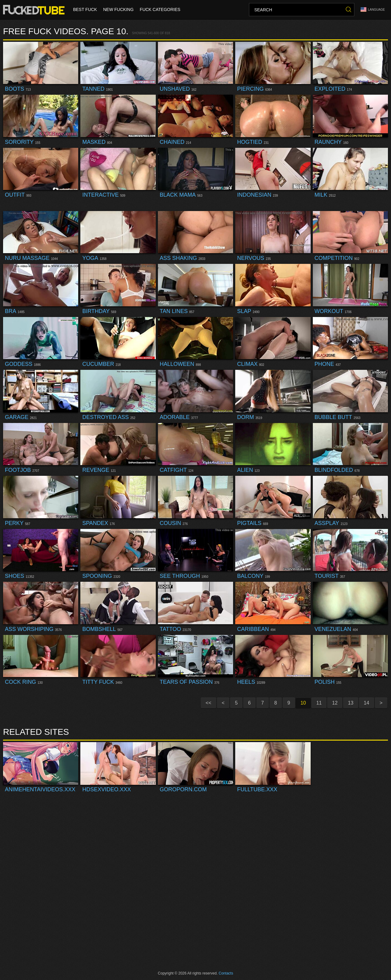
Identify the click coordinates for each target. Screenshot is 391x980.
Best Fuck (85, 10)
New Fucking (118, 10)
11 (319, 703)
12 (335, 703)
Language (373, 10)
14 (367, 703)
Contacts (226, 973)
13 (351, 703)
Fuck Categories (160, 10)
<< (208, 703)
